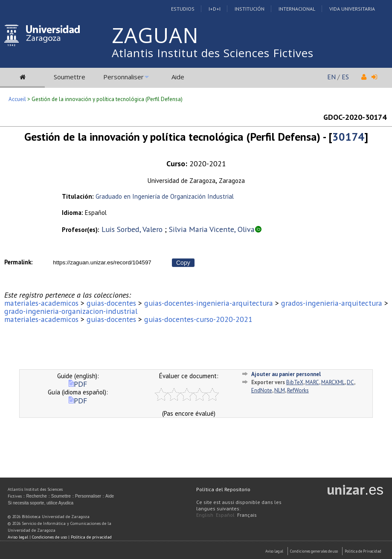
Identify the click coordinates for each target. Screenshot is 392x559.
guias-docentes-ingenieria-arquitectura (209, 303)
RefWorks (298, 390)
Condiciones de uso (49, 537)
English (205, 515)
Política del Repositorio (223, 489)
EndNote (262, 390)
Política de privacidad (91, 537)
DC (350, 382)
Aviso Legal (274, 551)
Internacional (297, 9)
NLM (280, 390)
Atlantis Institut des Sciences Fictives (213, 53)
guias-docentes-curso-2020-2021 (198, 319)
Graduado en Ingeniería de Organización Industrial (165, 196)
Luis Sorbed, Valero (132, 229)
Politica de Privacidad (363, 551)
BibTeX (295, 382)
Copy (183, 263)
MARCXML (333, 382)
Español (225, 515)
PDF (78, 384)
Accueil (17, 99)
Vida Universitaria (352, 9)
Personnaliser (123, 77)
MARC (312, 382)
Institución (250, 9)
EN (331, 77)
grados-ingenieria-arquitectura (332, 303)
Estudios (183, 9)
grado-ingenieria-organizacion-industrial (71, 311)
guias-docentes (111, 303)
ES (345, 77)
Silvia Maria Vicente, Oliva (212, 229)
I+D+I (215, 9)
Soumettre (70, 77)
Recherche (36, 496)
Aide (178, 77)
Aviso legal (18, 537)
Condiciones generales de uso (314, 551)
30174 (348, 137)
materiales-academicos (41, 303)
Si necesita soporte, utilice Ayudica (41, 503)
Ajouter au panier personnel (286, 374)
